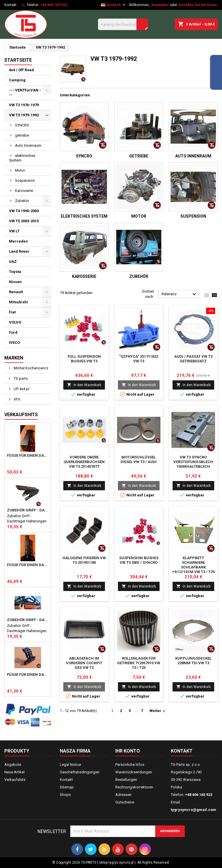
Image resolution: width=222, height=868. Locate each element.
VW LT (14, 231)
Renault (16, 292)
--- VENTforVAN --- (25, 92)
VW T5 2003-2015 (24, 221)
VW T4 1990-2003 (24, 211)
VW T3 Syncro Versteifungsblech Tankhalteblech (193, 462)
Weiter (158, 711)
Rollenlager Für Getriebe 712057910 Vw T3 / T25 (139, 663)
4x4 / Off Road (21, 70)
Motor (20, 170)
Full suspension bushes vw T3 (84, 359)
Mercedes (18, 241)
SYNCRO (22, 125)
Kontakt (10, 5)
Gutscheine (125, 802)
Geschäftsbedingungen (80, 772)
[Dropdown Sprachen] (114, 5)
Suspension (25, 180)
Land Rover (19, 251)
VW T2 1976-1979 (24, 105)
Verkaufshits (21, 415)
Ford (13, 332)
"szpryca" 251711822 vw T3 (139, 359)
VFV (16, 399)
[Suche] (123, 24)
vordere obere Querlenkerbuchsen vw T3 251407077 (84, 462)
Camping (17, 80)
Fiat (12, 312)
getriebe (22, 135)
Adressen (123, 795)
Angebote (13, 765)
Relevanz (180, 294)
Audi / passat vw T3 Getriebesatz (193, 359)
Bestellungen (126, 780)
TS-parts (20, 378)
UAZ (13, 261)
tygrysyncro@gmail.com (194, 810)
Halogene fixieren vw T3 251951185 (84, 560)
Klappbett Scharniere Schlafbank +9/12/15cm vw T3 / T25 (193, 565)
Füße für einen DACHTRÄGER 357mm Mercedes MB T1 (28, 565)
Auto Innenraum (28, 145)
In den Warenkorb (84, 385)
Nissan (15, 282)
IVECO (14, 343)
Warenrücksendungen (134, 772)
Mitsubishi (18, 302)
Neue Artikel (14, 772)
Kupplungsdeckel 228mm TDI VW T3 (193, 661)
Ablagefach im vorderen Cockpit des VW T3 (84, 663)
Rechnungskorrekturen (134, 787)
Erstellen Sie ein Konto (198, 5)
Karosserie (24, 191)
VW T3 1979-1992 (24, 115)
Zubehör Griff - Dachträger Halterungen (28, 510)
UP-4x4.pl (21, 389)
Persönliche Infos (130, 765)
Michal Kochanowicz (30, 368)
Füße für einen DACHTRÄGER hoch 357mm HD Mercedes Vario (28, 456)
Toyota (15, 272)
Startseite (18, 60)
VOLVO (15, 322)
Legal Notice (70, 765)
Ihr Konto (128, 751)
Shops (65, 795)
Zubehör (22, 201)
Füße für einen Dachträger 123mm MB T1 (28, 675)
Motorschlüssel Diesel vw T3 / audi (139, 459)
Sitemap (67, 787)
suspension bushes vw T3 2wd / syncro (139, 560)
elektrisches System (22, 158)
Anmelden (160, 5)
